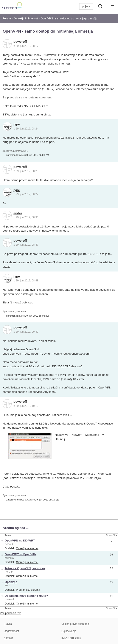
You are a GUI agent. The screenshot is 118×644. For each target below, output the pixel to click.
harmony (9, 558)
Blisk (7, 586)
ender (18, 213)
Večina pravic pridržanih (75, 624)
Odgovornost (11, 631)
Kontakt (8, 638)
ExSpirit (9, 544)
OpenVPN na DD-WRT (20, 541)
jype (17, 124)
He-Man (9, 572)
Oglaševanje (69, 631)
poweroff (20, 42)
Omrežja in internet (27, 548)
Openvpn (11, 582)
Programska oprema (28, 590)
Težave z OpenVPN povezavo (25, 568)
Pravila (8, 624)
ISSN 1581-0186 (71, 638)
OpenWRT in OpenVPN (21, 554)
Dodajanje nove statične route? (26, 596)
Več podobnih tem (11, 613)
